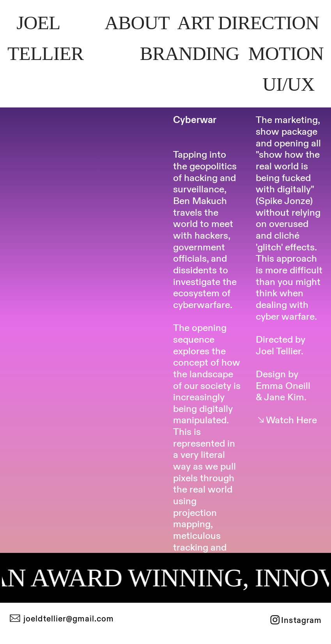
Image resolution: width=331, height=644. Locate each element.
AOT (137, 23)
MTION (286, 54)
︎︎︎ (286, 420)
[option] (83, 167)
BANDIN (190, 54)
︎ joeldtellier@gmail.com (62, 619)
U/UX (291, 84)
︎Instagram (295, 621)
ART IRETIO (248, 23)
